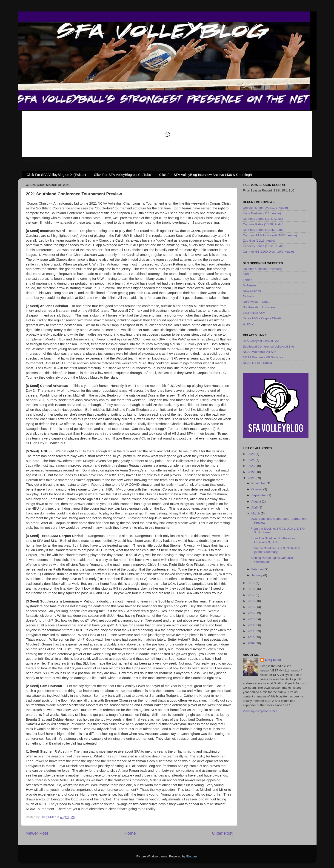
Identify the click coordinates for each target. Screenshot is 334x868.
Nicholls (248, 296)
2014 (251, 613)
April (255, 507)
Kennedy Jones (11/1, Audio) (263, 219)
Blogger (192, 856)
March (256, 513)
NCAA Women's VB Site (260, 352)
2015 (251, 607)
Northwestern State (256, 302)
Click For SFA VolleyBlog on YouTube (122, 175)
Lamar (247, 280)
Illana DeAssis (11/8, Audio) (262, 213)
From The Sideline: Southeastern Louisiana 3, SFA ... (273, 540)
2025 (251, 454)
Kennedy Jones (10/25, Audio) (264, 230)
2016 (251, 601)
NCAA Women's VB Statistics (263, 357)
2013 (251, 619)
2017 (251, 595)
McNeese (250, 285)
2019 (251, 583)
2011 (251, 631)
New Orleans (252, 291)
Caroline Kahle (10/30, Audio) (263, 224)
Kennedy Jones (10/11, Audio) (264, 246)
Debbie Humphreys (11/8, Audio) (265, 208)
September (260, 495)
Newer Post (37, 833)
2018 (251, 589)
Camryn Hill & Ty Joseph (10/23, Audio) (270, 235)
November (259, 483)
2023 (251, 466)
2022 (251, 472)
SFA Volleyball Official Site (261, 341)
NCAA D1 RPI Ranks (257, 363)
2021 (251, 478)
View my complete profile (260, 711)
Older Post (222, 833)
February (258, 569)
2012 (251, 625)
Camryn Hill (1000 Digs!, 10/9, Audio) (268, 252)
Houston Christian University (263, 269)
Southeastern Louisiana (259, 307)
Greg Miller (273, 660)
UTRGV (248, 324)
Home (130, 833)
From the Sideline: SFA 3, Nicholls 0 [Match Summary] (275, 550)
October (257, 489)
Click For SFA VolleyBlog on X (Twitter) (56, 175)
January (257, 575)
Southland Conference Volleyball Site (268, 347)
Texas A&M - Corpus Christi (262, 318)
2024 (251, 460)
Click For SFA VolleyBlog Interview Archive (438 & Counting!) (206, 175)
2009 (251, 643)
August (257, 501)
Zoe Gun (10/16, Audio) (259, 241)
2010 (251, 637)
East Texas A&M (254, 313)
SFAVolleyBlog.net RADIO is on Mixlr (43, 161)
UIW (246, 274)
